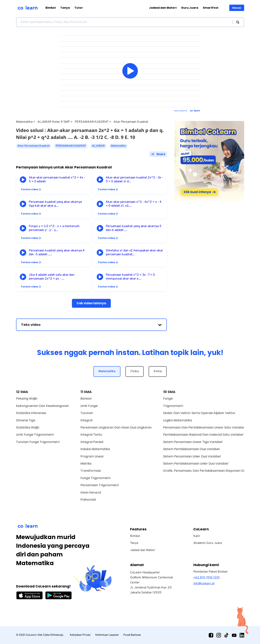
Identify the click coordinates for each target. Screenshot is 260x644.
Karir (197, 536)
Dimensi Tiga (26, 420)
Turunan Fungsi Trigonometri (38, 442)
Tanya (65, 8)
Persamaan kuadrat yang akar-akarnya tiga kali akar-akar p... (55, 204)
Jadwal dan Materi (163, 8)
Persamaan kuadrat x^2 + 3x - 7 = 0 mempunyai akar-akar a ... (130, 277)
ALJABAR (98, 146)
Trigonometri (173, 406)
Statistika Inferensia (31, 413)
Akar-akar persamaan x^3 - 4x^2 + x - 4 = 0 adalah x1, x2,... (134, 204)
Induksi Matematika (95, 449)
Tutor (79, 8)
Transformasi (91, 471)
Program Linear (92, 456)
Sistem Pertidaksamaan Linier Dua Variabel (196, 464)
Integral (86, 420)
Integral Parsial (92, 442)
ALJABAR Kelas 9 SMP (54, 122)
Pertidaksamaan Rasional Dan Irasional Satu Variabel (203, 435)
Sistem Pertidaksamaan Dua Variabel (191, 449)
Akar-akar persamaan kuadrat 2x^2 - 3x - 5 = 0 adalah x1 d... (134, 180)
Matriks (86, 464)
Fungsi (168, 398)
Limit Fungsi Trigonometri (35, 435)
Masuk (237, 8)
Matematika (24, 122)
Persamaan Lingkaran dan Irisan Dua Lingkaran (116, 427)
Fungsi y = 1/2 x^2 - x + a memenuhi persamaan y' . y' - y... (54, 228)
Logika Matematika (178, 420)
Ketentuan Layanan (107, 635)
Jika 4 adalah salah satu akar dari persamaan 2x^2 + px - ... (52, 277)
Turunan (87, 413)
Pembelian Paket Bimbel (210, 572)
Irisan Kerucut (91, 492)
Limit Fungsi (89, 406)
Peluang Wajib (27, 398)
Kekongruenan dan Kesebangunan (42, 406)
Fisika (135, 371)
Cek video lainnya (91, 303)
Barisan (86, 398)
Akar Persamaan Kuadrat (131, 122)
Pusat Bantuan (132, 635)
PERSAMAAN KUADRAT (92, 122)
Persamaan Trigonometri (100, 485)
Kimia (158, 371)
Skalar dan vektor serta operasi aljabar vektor (199, 413)
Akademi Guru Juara (208, 543)
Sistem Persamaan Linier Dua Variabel (192, 456)
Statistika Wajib (28, 427)
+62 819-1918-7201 (207, 578)
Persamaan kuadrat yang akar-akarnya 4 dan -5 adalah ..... (57, 253)
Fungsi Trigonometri (95, 478)
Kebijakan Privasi (80, 635)
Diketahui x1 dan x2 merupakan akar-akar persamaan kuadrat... (134, 253)
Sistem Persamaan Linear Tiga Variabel (193, 442)
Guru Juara (190, 8)
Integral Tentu (91, 435)
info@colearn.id (204, 584)
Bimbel (51, 8)
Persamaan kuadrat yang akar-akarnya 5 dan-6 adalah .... (134, 228)
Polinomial (88, 500)
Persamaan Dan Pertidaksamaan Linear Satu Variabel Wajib (208, 427)
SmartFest (211, 8)
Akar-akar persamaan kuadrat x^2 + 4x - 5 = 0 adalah (57, 180)
